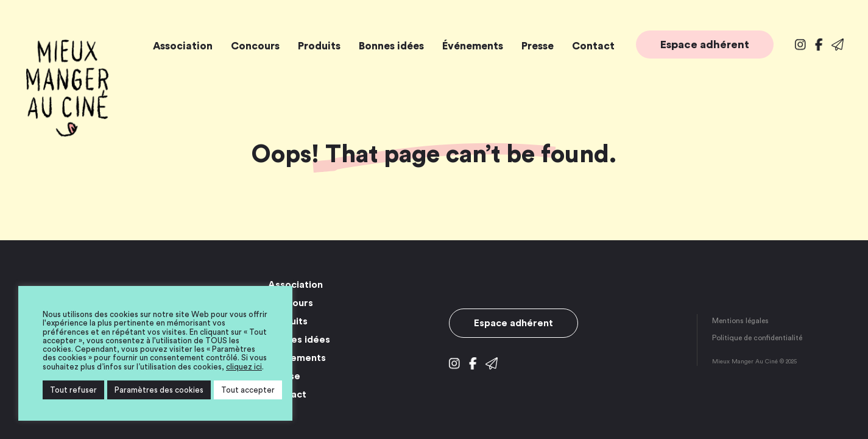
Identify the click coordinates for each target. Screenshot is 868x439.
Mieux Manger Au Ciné (67, 88)
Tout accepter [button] (248, 390)
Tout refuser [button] (73, 390)
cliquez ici (244, 367)
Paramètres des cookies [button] (159, 390)
